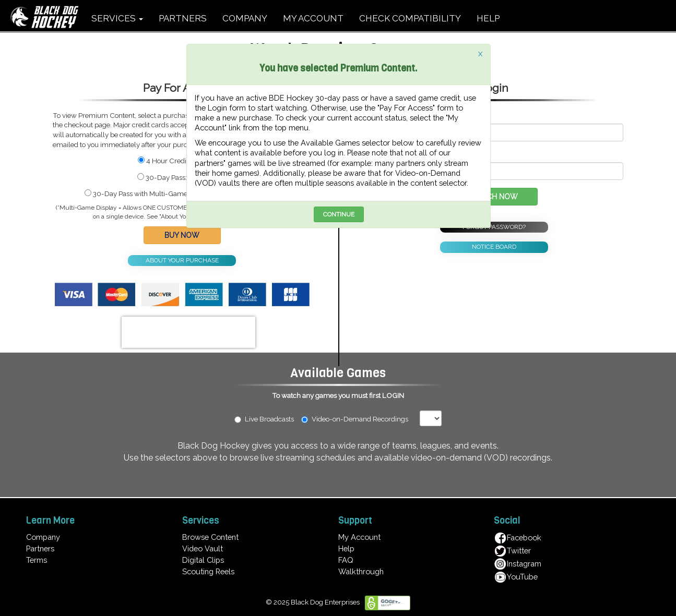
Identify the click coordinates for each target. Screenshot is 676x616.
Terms (37, 560)
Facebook (518, 538)
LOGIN (393, 395)
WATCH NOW (494, 197)
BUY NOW (182, 235)
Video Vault (203, 548)
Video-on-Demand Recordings (359, 419)
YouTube (516, 577)
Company (43, 537)
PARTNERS (183, 18)
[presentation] (188, 332)
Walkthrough (361, 571)
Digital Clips (203, 560)
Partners (40, 548)
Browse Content (210, 537)
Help (346, 548)
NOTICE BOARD (494, 247)
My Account (359, 537)
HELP (488, 18)
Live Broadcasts (264, 419)
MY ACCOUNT (313, 18)
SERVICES (117, 18)
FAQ (346, 560)
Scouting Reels (208, 571)
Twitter (512, 551)
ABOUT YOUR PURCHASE (182, 260)
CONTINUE (339, 214)
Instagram (518, 564)
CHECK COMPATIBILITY (410, 18)
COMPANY (245, 18)
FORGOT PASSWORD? (494, 227)
